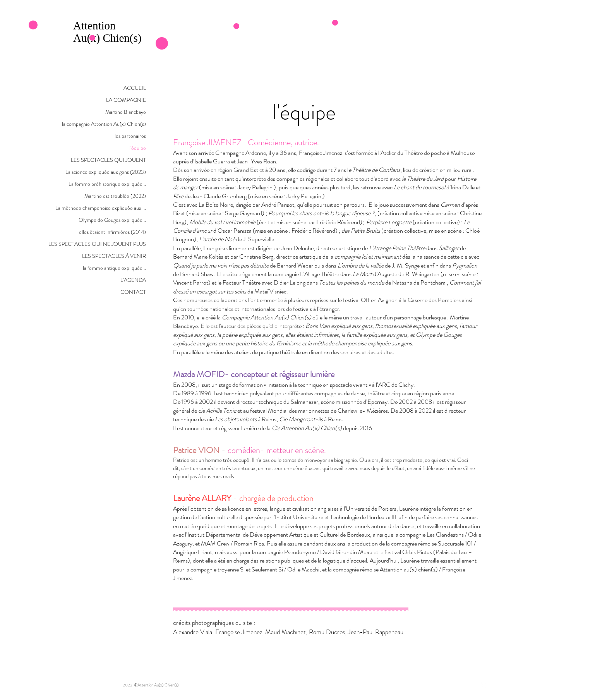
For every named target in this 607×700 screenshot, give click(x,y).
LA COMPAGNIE (126, 100)
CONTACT (133, 292)
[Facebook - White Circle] (485, 685)
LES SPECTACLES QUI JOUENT (108, 160)
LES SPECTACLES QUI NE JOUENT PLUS (97, 244)
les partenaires (130, 136)
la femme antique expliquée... (114, 268)
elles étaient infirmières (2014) (112, 232)
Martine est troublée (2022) (115, 196)
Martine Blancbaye (126, 112)
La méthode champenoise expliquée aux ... (101, 208)
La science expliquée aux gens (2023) (106, 172)
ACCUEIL (135, 88)
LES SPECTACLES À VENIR (114, 256)
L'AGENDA (133, 280)
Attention (96, 26)
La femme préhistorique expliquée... (107, 184)
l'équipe (138, 148)
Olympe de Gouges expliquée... (112, 220)
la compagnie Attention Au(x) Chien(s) (104, 124)
